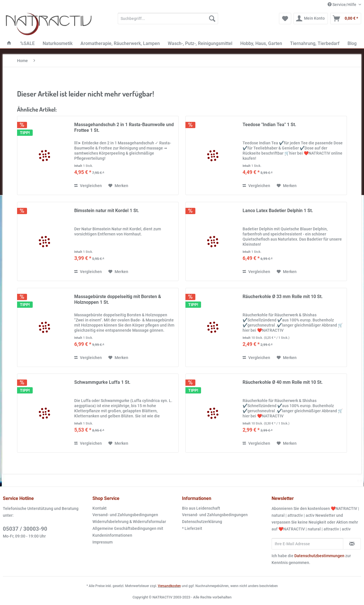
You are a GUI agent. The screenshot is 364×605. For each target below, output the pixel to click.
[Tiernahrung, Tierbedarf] (315, 43)
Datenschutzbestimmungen (319, 556)
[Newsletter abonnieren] (352, 544)
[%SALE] (27, 43)
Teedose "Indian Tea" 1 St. (269, 125)
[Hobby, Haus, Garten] (261, 43)
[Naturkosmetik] (58, 43)
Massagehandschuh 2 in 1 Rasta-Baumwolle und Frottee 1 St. (124, 127)
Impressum (103, 542)
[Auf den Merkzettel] (118, 186)
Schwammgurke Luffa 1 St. (102, 382)
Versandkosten (169, 586)
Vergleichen (88, 186)
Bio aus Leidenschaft (201, 508)
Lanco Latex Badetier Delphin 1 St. (278, 211)
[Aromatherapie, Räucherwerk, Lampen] (120, 43)
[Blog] (352, 43)
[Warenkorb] (346, 19)
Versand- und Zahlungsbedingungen (125, 515)
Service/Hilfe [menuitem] (342, 5)
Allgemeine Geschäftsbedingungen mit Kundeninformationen (128, 532)
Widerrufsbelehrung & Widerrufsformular (129, 522)
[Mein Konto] (311, 19)
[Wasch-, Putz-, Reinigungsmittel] (200, 43)
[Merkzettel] (285, 19)
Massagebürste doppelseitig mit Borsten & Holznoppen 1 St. (118, 299)
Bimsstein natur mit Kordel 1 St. (107, 211)
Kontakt (100, 508)
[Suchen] (212, 19)
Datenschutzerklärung (202, 522)
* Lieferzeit (192, 528)
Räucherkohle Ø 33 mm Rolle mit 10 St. (283, 297)
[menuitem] (168, 21)
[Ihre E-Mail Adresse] (307, 544)
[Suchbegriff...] (168, 19)
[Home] (9, 43)
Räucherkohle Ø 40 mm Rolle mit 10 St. (283, 382)
